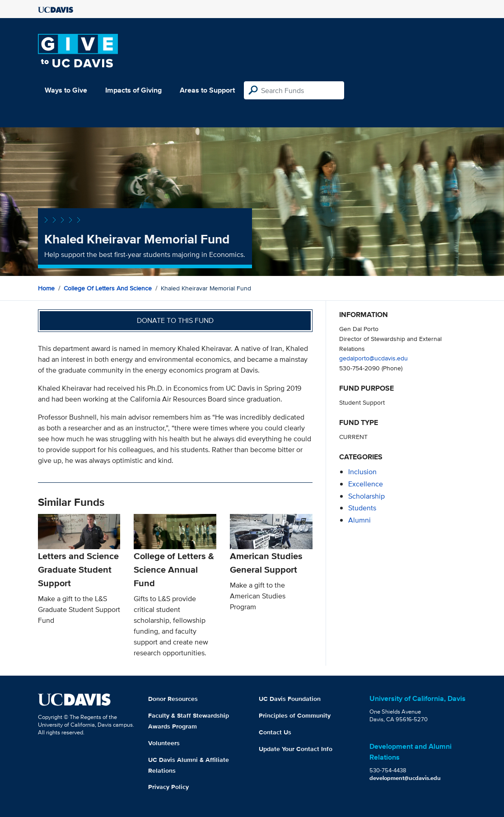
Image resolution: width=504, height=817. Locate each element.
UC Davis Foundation (290, 699)
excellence (366, 484)
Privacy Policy (168, 787)
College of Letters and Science (108, 288)
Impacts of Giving (133, 90)
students (362, 508)
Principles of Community (295, 715)
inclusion (362, 472)
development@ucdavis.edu (405, 778)
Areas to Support (207, 90)
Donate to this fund (175, 320)
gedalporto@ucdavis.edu (373, 358)
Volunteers (164, 743)
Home (46, 288)
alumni (359, 520)
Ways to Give (66, 90)
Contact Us (275, 732)
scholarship (366, 496)
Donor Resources (173, 699)
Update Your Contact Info (296, 749)
